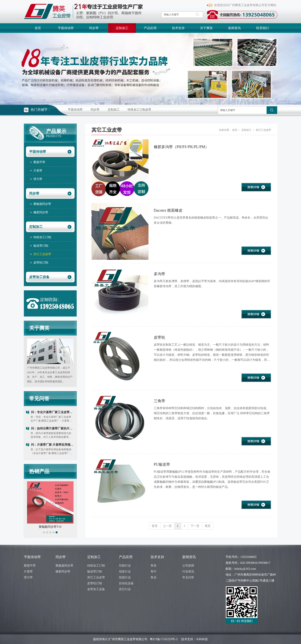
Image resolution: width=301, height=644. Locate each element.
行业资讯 (188, 572)
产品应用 (126, 557)
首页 (235, 130)
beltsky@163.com (245, 569)
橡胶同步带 (63, 572)
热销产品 (39, 471)
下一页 (195, 526)
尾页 (208, 526)
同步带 (95, 110)
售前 (154, 566)
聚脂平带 (30, 566)
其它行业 (125, 589)
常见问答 (39, 399)
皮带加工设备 (96, 589)
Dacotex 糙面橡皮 (168, 210)
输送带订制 (95, 572)
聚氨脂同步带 (64, 566)
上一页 (167, 526)
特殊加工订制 (96, 566)
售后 (154, 577)
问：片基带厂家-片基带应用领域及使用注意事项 (53, 445)
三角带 (159, 401)
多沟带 (159, 274)
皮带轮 (159, 337)
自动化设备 (126, 583)
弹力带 (28, 577)
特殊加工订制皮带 (139, 110)
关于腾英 (39, 328)
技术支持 (157, 557)
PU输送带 (162, 464)
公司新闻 (188, 566)
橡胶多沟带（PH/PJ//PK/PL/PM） (181, 147)
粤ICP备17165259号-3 (164, 639)
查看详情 (256, 187)
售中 (154, 572)
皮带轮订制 (95, 583)
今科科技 (202, 639)
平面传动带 (75, 110)
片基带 (28, 572)
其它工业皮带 (263, 130)
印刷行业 (125, 566)
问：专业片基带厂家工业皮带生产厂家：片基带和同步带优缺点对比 (53, 412)
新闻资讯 (189, 557)
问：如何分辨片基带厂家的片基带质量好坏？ (53, 428)
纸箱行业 (125, 577)
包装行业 (125, 572)
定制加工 (114, 110)
